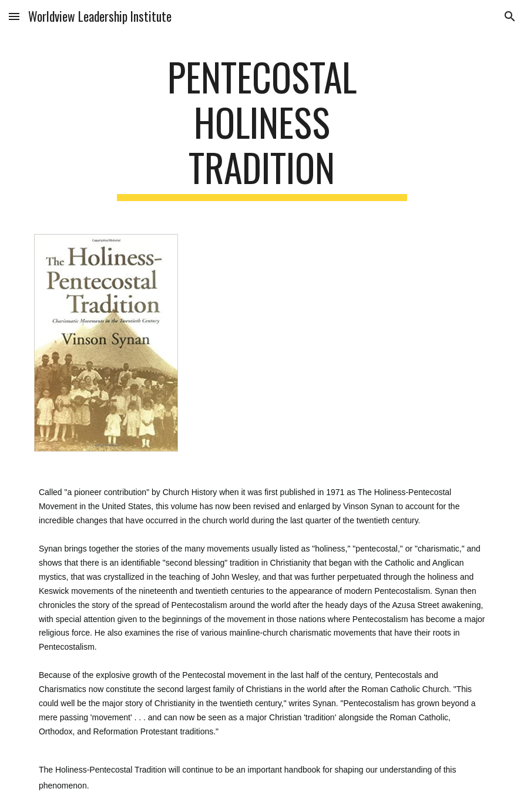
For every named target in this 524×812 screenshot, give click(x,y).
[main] (262, 128)
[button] (14, 16)
